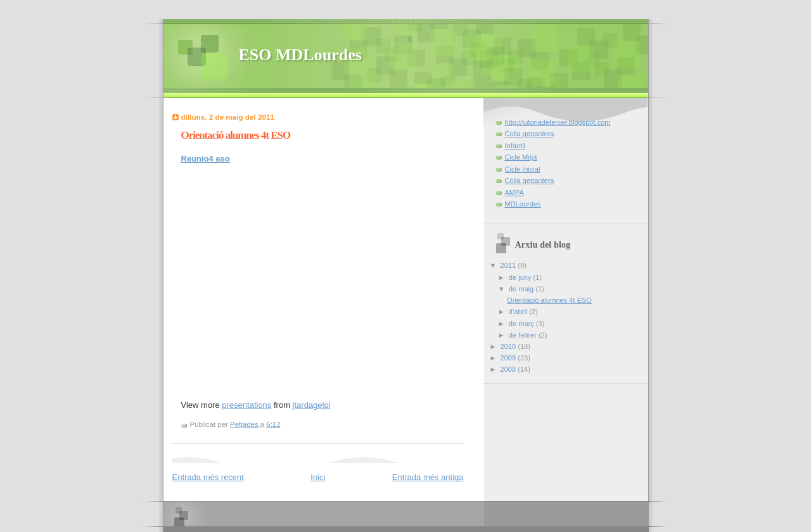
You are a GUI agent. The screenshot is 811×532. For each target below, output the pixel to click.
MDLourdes (523, 204)
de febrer (524, 335)
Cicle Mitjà (521, 157)
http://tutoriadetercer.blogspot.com (558, 122)
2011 (509, 265)
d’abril (519, 312)
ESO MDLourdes (300, 55)
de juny (521, 277)
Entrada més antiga (428, 477)
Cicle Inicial (523, 169)
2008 (509, 369)
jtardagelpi (312, 405)
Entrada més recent (208, 477)
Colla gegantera (530, 134)
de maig (522, 289)
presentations (246, 405)
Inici (318, 477)
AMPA (515, 193)
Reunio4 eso (206, 159)
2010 (509, 346)
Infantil (515, 146)
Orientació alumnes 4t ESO (549, 300)
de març (522, 324)
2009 (509, 358)
